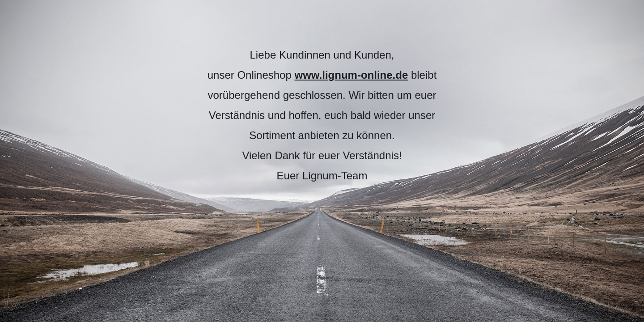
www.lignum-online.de (351, 75)
